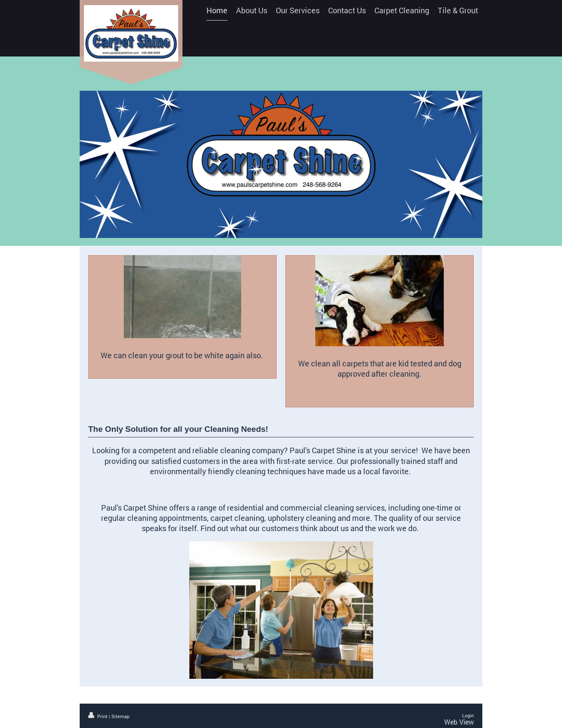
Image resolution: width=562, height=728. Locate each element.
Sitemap (120, 716)
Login (468, 715)
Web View (459, 722)
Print (99, 716)
